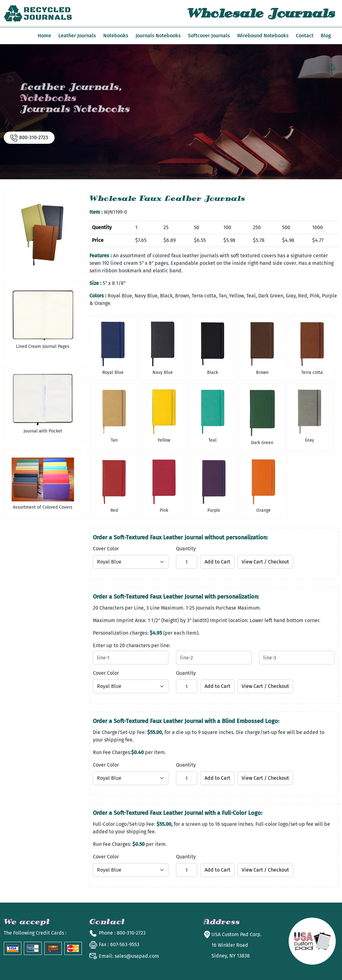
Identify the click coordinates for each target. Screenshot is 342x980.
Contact (305, 36)
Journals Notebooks (158, 36)
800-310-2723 (29, 138)
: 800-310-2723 (122, 933)
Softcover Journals (209, 36)
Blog (326, 36)
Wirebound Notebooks (263, 36)
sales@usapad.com (129, 956)
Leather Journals (77, 36)
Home (44, 36)
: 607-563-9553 (119, 944)
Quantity (186, 549)
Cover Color (106, 549)
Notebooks (116, 36)
